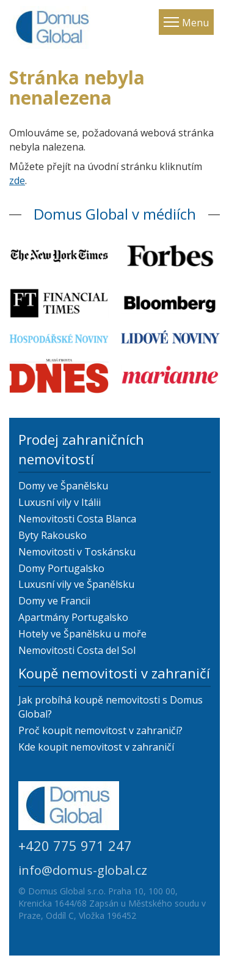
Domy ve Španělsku (63, 486)
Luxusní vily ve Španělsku (76, 584)
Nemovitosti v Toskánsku (77, 552)
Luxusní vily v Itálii (60, 502)
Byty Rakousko (53, 535)
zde (17, 180)
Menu (195, 23)
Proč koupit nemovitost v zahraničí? (100, 730)
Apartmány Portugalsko (73, 617)
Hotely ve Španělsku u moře (82, 634)
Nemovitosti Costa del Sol (77, 650)
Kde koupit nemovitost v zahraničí (96, 747)
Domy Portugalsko (61, 568)
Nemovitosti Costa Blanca (77, 519)
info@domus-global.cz (83, 870)
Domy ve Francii (54, 601)
